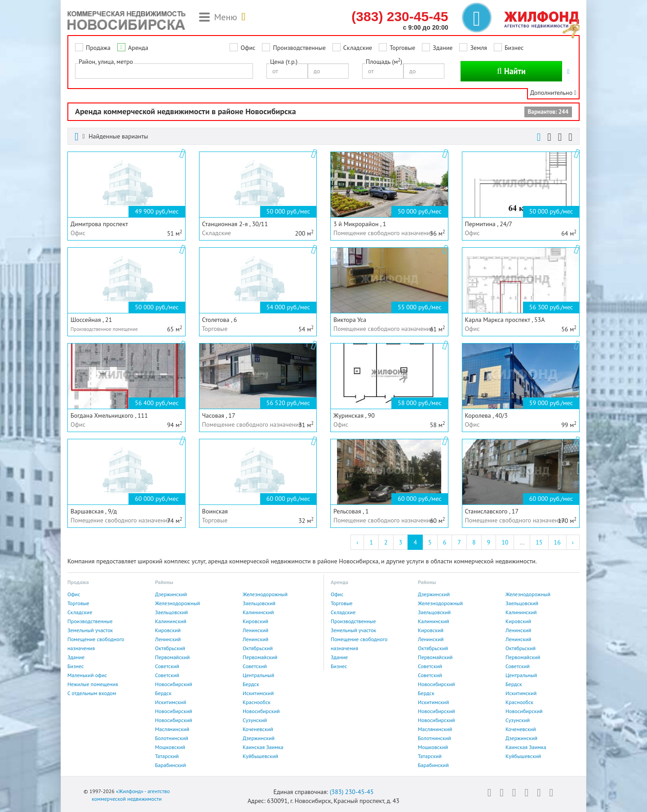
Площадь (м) (384, 61)
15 (539, 542)
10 (505, 542)
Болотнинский (172, 738)
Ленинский (255, 630)
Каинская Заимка (263, 747)
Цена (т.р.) (284, 62)
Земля (478, 48)
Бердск (251, 684)
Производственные (299, 48)
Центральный (258, 675)
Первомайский (172, 657)
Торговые (402, 48)
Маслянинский (172, 729)
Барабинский (171, 765)
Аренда (138, 48)
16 (557, 542)
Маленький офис (87, 675)
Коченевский (258, 729)
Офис (248, 48)
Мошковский (170, 747)
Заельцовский (259, 603)
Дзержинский (171, 594)
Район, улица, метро (106, 62)
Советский (167, 666)
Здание (443, 48)
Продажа (98, 48)
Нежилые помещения (93, 684)
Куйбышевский (260, 756)
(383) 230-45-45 (352, 792)
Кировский (255, 621)
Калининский (258, 612)
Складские (358, 48)
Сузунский (255, 720)
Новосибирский (174, 684)
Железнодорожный (265, 594)
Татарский (167, 756)
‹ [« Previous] (357, 542)
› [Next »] (573, 542)
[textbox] (80, 71)
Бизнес (514, 48)
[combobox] (164, 71)
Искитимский (258, 693)
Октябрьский (170, 648)
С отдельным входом (92, 693)
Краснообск (257, 702)
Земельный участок (90, 630)
